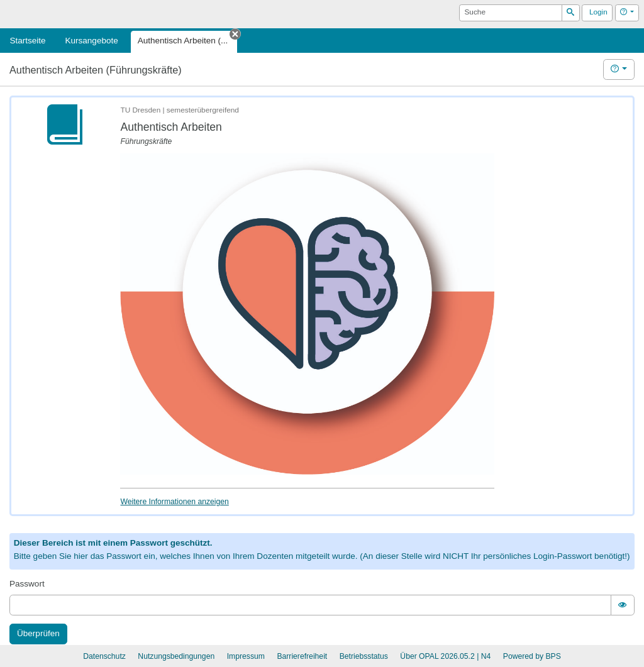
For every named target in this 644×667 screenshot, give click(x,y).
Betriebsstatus (364, 656)
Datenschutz (104, 656)
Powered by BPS (532, 656)
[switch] (623, 605)
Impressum (246, 656)
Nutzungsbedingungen (176, 656)
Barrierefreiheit (302, 656)
